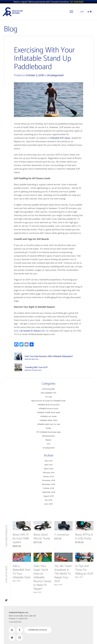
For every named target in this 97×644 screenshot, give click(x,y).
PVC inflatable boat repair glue (49, 432)
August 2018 (48, 496)
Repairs (48, 440)
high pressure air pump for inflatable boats (48, 401)
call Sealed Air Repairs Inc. (32, 331)
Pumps (48, 428)
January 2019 (48, 477)
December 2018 (49, 480)
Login (82, 12)
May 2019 (48, 461)
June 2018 (48, 504)
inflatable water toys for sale (49, 424)
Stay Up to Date (7, 574)
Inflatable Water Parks (49, 420)
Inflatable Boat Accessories (49, 405)
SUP (49, 444)
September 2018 (49, 492)
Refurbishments (48, 436)
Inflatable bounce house (49, 409)
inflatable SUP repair (60, 138)
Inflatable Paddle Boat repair (49, 413)
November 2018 (48, 484)
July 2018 (48, 500)
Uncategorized (55, 75)
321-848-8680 (77, 2)
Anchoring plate (48, 389)
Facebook (20, 630)
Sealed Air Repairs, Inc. (13, 12)
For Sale (49, 397)
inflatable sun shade (48, 416)
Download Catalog (38, 630)
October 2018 (48, 488)
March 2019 (49, 469)
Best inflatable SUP (48, 393)
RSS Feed (12, 630)
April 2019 (48, 465)
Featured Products (7, 536)
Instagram (20, 638)
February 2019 (49, 473)
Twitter (6, 600)
